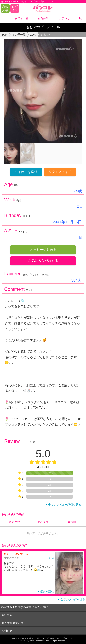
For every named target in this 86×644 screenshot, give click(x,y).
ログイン (15, 8)
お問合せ (7, 631)
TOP (4, 35)
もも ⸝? (50, 558)
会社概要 (7, 615)
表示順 (72, 522)
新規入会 (5, 8)
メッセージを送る (43, 250)
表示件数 (14, 522)
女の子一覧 (22, 18)
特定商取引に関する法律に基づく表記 (25, 607)
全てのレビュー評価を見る (65, 505)
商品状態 (43, 522)
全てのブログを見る (73, 599)
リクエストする (60, 172)
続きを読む (47, 591)
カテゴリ (64, 18)
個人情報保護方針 (12, 623)
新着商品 (43, 18)
